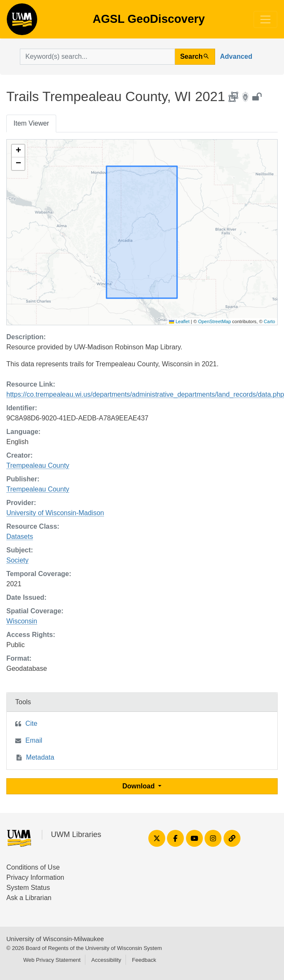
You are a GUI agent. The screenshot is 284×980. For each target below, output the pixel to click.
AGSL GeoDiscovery (22, 22)
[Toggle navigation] (265, 19)
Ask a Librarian (29, 898)
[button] (18, 151)
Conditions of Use (33, 867)
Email (34, 740)
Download (140, 786)
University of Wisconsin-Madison (55, 513)
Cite (31, 723)
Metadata (40, 757)
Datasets (20, 537)
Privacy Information (35, 877)
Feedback (144, 960)
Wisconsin (22, 621)
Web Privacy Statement (52, 960)
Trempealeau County (38, 465)
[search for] (97, 57)
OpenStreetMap (215, 321)
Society (17, 560)
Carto (269, 321)
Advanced (236, 56)
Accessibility (106, 960)
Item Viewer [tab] (31, 123)
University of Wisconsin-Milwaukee (55, 939)
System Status (28, 888)
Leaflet (179, 321)
